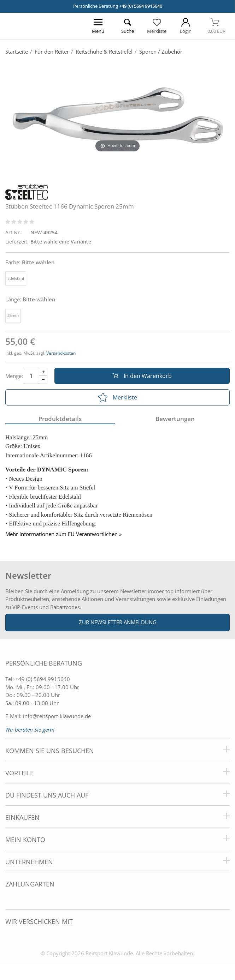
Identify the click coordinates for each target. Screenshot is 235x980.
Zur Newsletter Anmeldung (118, 622)
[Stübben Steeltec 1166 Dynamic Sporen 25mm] (117, 117)
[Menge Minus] (43, 380)
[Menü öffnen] (98, 26)
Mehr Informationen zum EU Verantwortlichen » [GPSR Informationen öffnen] (63, 534)
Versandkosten (61, 353)
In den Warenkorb (142, 376)
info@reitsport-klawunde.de (57, 716)
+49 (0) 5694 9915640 (141, 6)
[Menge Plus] (43, 372)
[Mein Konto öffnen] (186, 26)
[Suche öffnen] (127, 26)
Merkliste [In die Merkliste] (118, 397)
